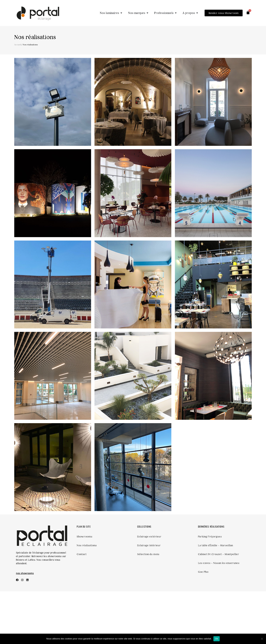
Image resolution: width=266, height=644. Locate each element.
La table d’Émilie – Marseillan (216, 598)
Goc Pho (203, 624)
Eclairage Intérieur (149, 598)
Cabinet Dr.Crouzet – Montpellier (219, 607)
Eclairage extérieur (150, 589)
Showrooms (85, 589)
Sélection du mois (149, 607)
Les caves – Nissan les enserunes (219, 616)
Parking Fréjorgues (210, 589)
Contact (82, 607)
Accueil (18, 45)
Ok (217, 639)
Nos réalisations (87, 598)
